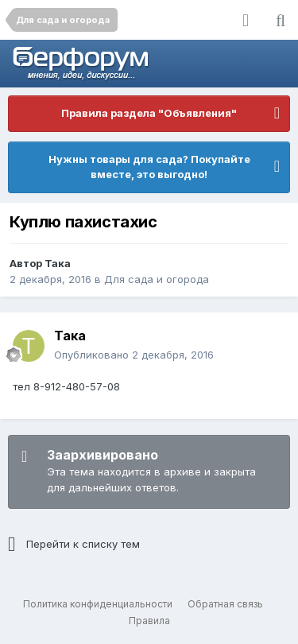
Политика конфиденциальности (98, 604)
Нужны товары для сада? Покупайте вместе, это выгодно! (149, 167)
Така (58, 263)
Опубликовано (134, 355)
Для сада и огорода (157, 279)
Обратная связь (225, 604)
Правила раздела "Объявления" (149, 113)
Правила (149, 621)
